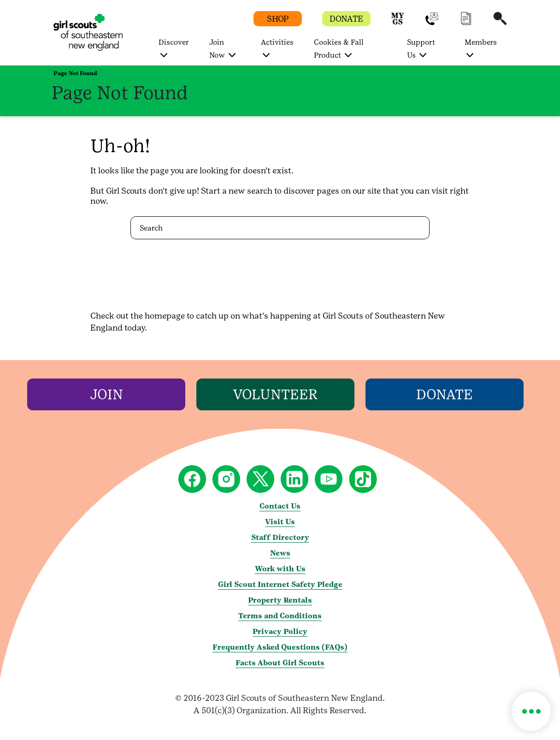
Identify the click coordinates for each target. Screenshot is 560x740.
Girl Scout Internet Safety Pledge (280, 584)
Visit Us (280, 522)
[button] (398, 23)
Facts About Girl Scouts (280, 663)
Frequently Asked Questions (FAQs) (280, 647)
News (280, 553)
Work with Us (280, 569)
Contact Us (280, 506)
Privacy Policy (280, 631)
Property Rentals (280, 600)
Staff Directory (280, 537)
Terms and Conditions (280, 616)
